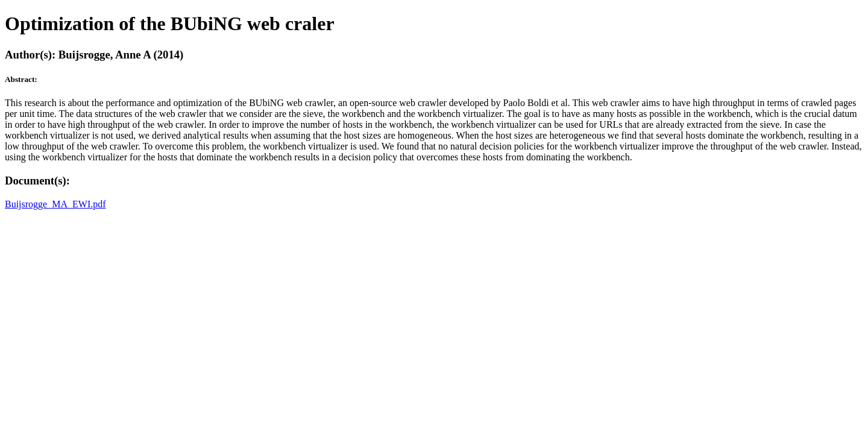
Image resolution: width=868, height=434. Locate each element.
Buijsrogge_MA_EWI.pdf (55, 204)
